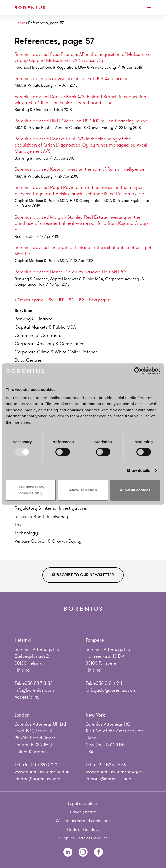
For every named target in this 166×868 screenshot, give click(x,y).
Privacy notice (83, 812)
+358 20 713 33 (37, 683)
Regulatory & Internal (51, 508)
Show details (139, 471)
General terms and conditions (83, 821)
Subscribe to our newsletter (83, 575)
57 (61, 300)
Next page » (100, 300)
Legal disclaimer (83, 804)
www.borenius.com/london (42, 772)
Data (28, 360)
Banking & (33, 319)
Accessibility (27, 697)
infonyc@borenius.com (109, 779)
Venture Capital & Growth (48, 541)
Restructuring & (41, 517)
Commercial (38, 335)
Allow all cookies (135, 490)
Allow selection (83, 490)
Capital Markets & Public (45, 327)
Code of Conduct (83, 830)
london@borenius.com (37, 779)
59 (81, 300)
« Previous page (29, 300)
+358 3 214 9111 (108, 683)
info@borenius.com (34, 690)
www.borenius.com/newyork (115, 772)
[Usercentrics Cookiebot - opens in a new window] (138, 371)
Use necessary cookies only (31, 490)
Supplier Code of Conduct (83, 838)
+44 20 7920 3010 (40, 765)
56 (51, 300)
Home (20, 23)
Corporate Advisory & (49, 344)
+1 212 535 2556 (110, 765)
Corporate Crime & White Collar (56, 352)
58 (71, 300)
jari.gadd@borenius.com (111, 690)
